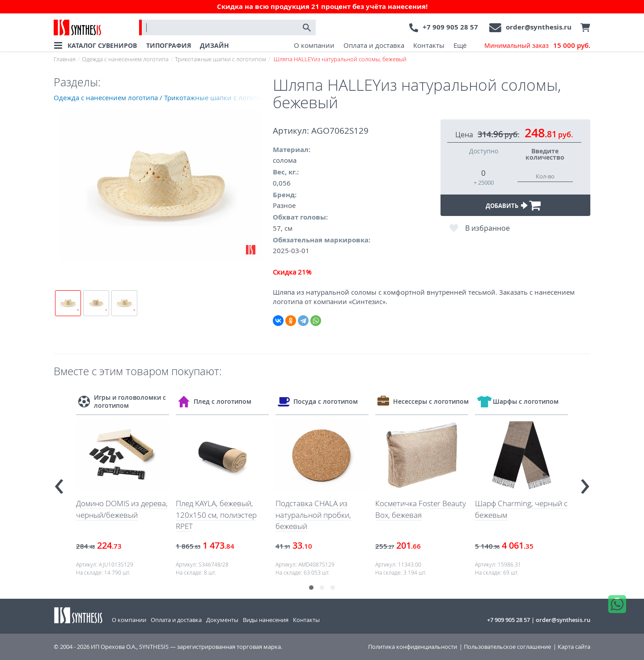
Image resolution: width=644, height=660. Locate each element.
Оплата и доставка (374, 45)
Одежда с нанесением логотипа (125, 59)
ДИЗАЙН (214, 45)
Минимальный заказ (537, 46)
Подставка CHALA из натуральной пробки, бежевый (313, 515)
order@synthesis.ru (539, 27)
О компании (314, 45)
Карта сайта (574, 647)
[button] (311, 588)
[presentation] (59, 482)
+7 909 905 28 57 (450, 27)
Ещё (460, 45)
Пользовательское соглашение (507, 647)
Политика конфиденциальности (413, 647)
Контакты (429, 45)
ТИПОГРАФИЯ (169, 45)
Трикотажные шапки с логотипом (220, 59)
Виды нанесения (266, 620)
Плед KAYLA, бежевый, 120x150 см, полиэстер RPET (216, 515)
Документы (222, 620)
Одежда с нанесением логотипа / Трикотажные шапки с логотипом (163, 97)
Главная (65, 59)
